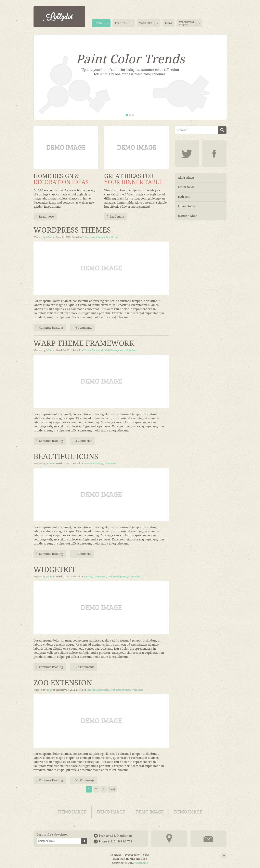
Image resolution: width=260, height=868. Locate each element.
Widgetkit (55, 570)
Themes (86, 237)
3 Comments (84, 441)
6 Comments (84, 328)
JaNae (49, 237)
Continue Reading (51, 328)
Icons (86, 464)
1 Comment (83, 554)
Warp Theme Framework (84, 343)
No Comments (85, 667)
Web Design (98, 237)
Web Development (114, 350)
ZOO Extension (63, 683)
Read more (46, 217)
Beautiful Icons (66, 457)
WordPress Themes (72, 230)
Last (112, 789)
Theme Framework (93, 350)
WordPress (112, 237)
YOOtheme (141, 863)
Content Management (95, 577)
